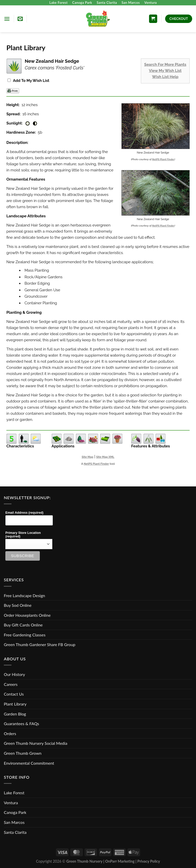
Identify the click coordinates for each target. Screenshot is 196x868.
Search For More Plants (165, 65)
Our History (14, 674)
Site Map (88, 457)
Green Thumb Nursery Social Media (36, 743)
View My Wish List (165, 71)
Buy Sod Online (18, 605)
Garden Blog (15, 714)
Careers (11, 684)
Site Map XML (105, 457)
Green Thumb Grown (23, 753)
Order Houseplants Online (27, 615)
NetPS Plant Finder (163, 159)
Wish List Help (165, 77)
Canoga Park (82, 3)
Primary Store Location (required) (23, 535)
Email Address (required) (24, 513)
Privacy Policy (149, 861)
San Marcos (131, 3)
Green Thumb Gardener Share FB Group (40, 644)
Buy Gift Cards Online (23, 625)
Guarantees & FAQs (21, 724)
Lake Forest (59, 3)
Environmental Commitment (29, 763)
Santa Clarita (107, 3)
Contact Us (14, 694)
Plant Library (15, 704)
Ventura (151, 3)
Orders (10, 733)
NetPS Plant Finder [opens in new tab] (96, 464)
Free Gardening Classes (25, 635)
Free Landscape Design (24, 595)
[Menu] (7, 19)
